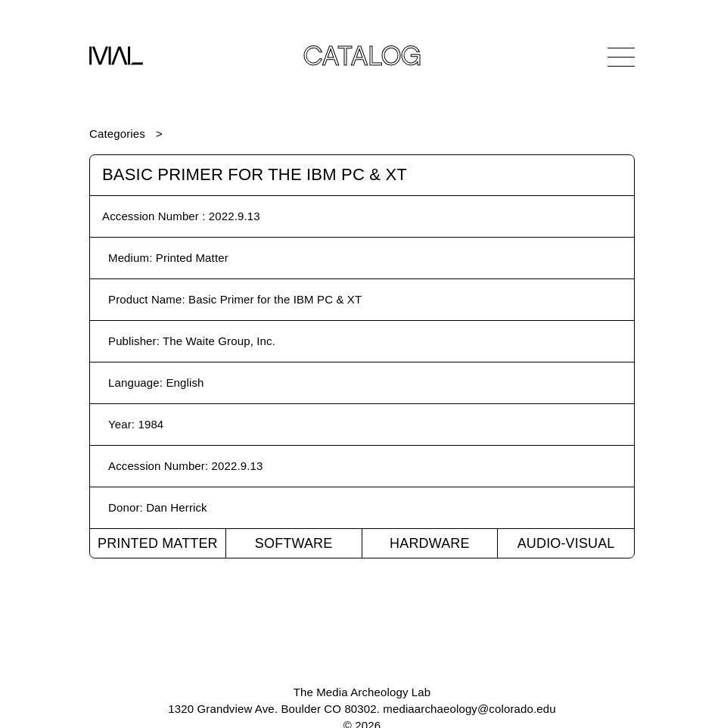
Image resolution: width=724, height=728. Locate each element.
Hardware (430, 543)
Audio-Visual (566, 543)
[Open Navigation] (621, 57)
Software (294, 543)
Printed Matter (158, 543)
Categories (117, 134)
